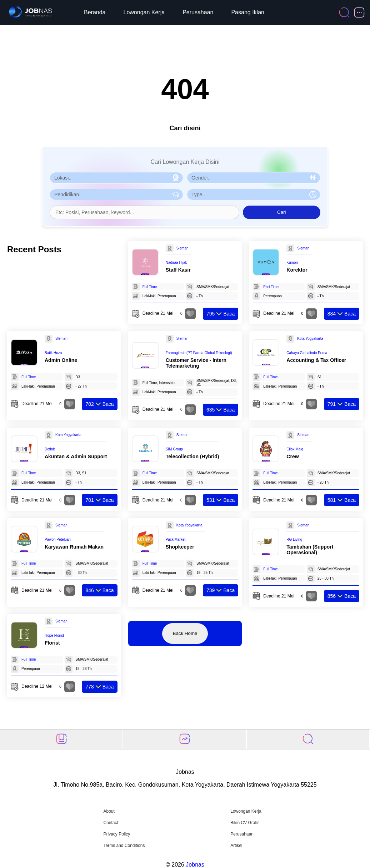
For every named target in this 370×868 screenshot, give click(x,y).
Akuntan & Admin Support (76, 456)
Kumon (292, 263)
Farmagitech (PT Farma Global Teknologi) (199, 353)
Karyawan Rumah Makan (74, 547)
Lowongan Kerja (144, 12)
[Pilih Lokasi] (116, 178)
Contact (111, 823)
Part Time (271, 287)
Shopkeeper (180, 547)
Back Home (185, 633)
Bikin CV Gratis (245, 823)
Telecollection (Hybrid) (192, 456)
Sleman (182, 248)
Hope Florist (54, 635)
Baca (221, 314)
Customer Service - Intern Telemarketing (196, 363)
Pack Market (176, 539)
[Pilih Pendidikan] (116, 195)
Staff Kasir (178, 270)
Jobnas (195, 865)
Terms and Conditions (124, 846)
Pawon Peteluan (58, 539)
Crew (292, 456)
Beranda (95, 12)
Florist (52, 643)
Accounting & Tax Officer (316, 360)
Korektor (297, 270)
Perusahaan (198, 12)
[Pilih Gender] (254, 178)
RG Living (294, 539)
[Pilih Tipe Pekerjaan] (254, 195)
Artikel (236, 846)
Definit (50, 449)
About (109, 811)
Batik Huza (53, 353)
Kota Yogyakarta (310, 339)
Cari (281, 212)
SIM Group (174, 449)
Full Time (150, 287)
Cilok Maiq (295, 449)
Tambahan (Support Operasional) (310, 550)
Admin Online (61, 360)
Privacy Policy (117, 834)
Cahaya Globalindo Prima (307, 353)
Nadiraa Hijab (177, 263)
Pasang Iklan (248, 12)
